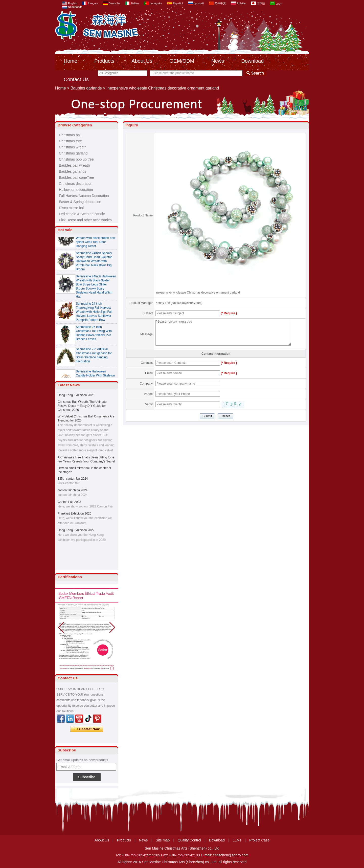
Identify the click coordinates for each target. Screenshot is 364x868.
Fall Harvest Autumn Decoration (84, 196)
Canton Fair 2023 (69, 502)
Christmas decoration (76, 184)
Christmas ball (70, 135)
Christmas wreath (73, 147)
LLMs (237, 840)
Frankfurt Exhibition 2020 (74, 514)
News (218, 61)
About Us (142, 61)
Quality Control (189, 840)
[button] (112, 628)
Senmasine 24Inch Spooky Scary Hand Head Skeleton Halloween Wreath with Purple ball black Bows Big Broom (94, 262)
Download (252, 61)
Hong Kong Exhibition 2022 (76, 530)
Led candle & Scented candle (82, 214)
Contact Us (76, 79)
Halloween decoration (76, 190)
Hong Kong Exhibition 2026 (76, 395)
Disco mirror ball (72, 208)
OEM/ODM (182, 61)
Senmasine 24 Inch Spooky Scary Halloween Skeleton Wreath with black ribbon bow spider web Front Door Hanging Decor (96, 239)
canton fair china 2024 (73, 490)
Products (104, 61)
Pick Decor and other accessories (85, 220)
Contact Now (87, 729)
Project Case (259, 840)
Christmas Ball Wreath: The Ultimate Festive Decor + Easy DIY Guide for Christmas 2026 (82, 406)
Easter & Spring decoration (80, 202)
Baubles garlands (86, 88)
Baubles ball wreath (74, 165)
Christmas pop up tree (76, 159)
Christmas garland (73, 153)
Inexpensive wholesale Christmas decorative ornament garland (198, 293)
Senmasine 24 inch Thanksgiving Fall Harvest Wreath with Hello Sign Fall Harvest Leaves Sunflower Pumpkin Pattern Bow (94, 313)
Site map (163, 840)
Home (70, 61)
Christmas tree (70, 141)
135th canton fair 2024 (73, 479)
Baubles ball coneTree (76, 177)
